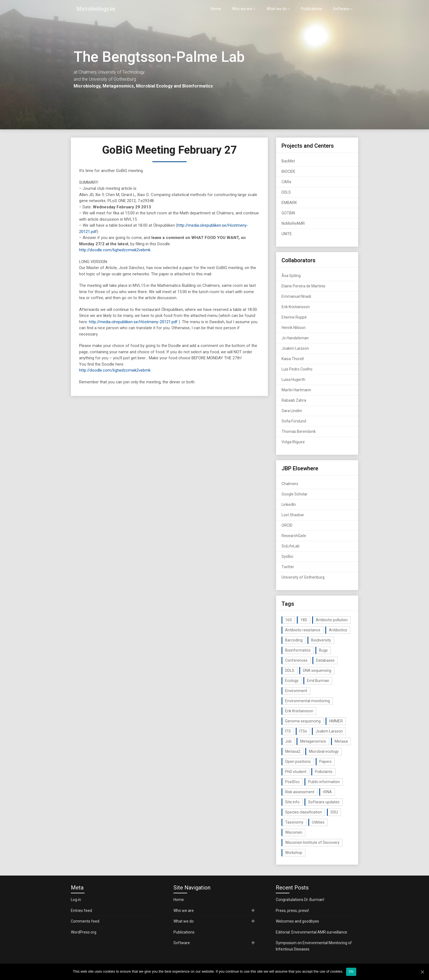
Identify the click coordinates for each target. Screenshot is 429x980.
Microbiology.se (96, 9)
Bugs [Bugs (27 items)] (323, 650)
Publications (311, 9)
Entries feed (81, 911)
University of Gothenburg (303, 577)
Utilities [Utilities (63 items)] (318, 822)
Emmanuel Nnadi (296, 296)
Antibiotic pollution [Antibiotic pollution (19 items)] (332, 620)
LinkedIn (289, 504)
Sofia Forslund (294, 421)
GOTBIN (288, 213)
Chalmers (290, 484)
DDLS (286, 192)
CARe (286, 182)
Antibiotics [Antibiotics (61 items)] (338, 630)
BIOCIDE (289, 171)
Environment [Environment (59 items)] (296, 691)
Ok (351, 971)
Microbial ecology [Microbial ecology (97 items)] (324, 751)
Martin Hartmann (296, 390)
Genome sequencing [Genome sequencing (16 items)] (303, 721)
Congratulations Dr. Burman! (300, 900)
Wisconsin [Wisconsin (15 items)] (294, 832)
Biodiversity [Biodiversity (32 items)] (321, 640)
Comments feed (85, 921)
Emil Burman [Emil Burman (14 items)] (318, 681)
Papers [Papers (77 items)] (325, 762)
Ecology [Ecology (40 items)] (292, 681)
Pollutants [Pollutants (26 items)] (324, 772)
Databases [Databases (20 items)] (325, 660)
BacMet (288, 161)
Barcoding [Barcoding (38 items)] (294, 640)
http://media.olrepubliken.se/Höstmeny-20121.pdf (133, 322)
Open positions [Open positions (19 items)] (298, 762)
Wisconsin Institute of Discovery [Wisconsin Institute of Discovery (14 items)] (312, 842)
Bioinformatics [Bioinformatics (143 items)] (298, 650)
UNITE (287, 234)
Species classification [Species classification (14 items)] (304, 812)
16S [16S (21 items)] (289, 620)
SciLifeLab (291, 546)
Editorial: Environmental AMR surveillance (311, 932)
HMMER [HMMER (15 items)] (336, 721)
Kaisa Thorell (293, 359)
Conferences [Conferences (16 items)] (296, 660)
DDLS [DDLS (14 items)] (290, 670)
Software (341, 9)
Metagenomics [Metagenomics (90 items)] (313, 741)
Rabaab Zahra (294, 400)
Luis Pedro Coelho (297, 369)
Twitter (288, 567)
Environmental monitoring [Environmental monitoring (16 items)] (308, 701)
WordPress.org (84, 932)
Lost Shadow (293, 515)
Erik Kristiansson (296, 307)
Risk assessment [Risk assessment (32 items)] (300, 792)
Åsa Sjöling (291, 276)
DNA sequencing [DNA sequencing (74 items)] (317, 670)
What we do (277, 9)
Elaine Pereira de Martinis (303, 286)
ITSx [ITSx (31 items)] (303, 731)
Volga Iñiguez (293, 442)
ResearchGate (294, 536)
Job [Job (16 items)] (288, 741)
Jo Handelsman (295, 338)
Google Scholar (295, 494)
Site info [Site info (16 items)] (292, 802)
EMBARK (289, 203)
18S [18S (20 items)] (304, 620)
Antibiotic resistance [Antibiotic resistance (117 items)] (303, 630)
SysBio (287, 556)
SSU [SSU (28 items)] (334, 812)
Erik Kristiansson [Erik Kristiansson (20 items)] (299, 711)
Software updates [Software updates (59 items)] (324, 802)
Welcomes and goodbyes (297, 921)
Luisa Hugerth (293, 380)
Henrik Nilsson (294, 328)
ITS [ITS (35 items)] (288, 731)
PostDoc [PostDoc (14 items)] (292, 782)
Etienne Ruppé (294, 317)
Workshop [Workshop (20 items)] (294, 853)
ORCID (287, 525)
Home (216, 9)
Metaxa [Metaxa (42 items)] (341, 741)
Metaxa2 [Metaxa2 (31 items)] (293, 751)
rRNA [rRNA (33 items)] (327, 792)
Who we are (242, 9)
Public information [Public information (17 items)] (324, 782)
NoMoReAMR (293, 223)
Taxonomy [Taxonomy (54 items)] (294, 822)
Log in (76, 900)
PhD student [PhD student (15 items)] (296, 772)
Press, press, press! (292, 911)
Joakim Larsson (295, 348)
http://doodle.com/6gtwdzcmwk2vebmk (115, 250)
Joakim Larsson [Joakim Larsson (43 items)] (329, 731)
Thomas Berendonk (299, 431)
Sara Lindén (292, 411)
